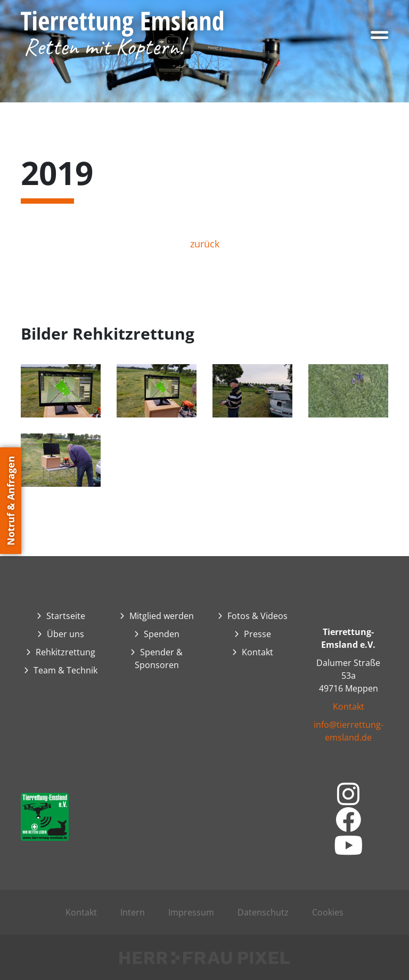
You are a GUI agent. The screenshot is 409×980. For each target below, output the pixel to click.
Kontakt (349, 706)
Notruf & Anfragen (11, 501)
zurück (205, 244)
